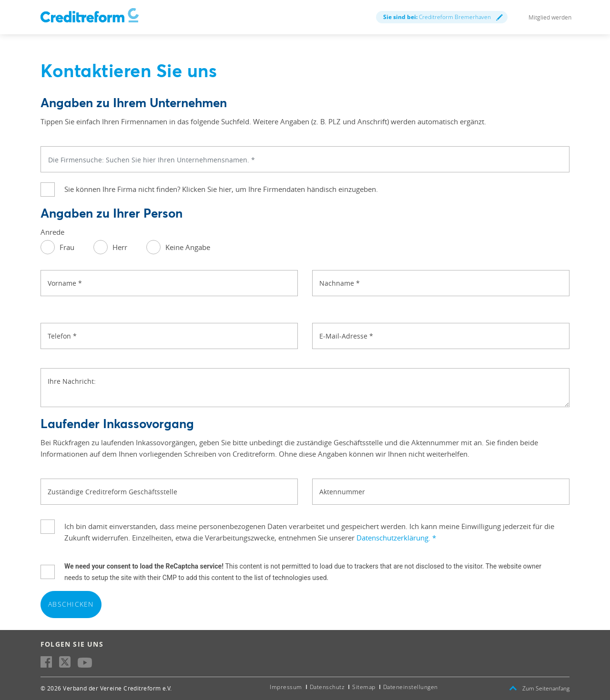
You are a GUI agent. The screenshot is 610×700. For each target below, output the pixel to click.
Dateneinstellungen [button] (411, 687)
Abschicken (71, 604)
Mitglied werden (550, 17)
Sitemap (364, 687)
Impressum (286, 687)
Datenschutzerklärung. (396, 538)
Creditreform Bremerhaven (443, 17)
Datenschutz (327, 687)
